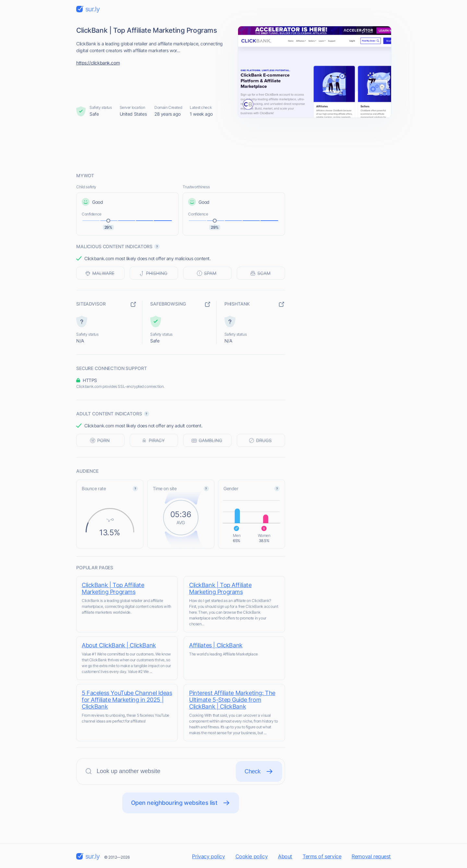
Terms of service (322, 856)
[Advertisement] (233, 145)
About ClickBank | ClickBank (119, 645)
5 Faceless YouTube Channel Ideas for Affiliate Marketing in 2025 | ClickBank (127, 700)
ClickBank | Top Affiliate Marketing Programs (113, 588)
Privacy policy (208, 856)
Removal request (371, 856)
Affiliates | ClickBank (216, 645)
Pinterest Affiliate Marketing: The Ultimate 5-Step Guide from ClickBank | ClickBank (232, 700)
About (285, 856)
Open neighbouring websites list (181, 803)
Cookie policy (252, 856)
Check (259, 771)
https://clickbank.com (98, 63)
